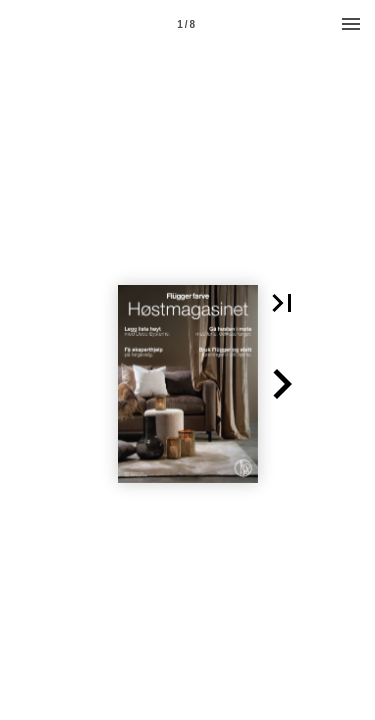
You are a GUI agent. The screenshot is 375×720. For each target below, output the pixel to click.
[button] (282, 303)
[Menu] (351, 24)
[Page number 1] (186, 24)
